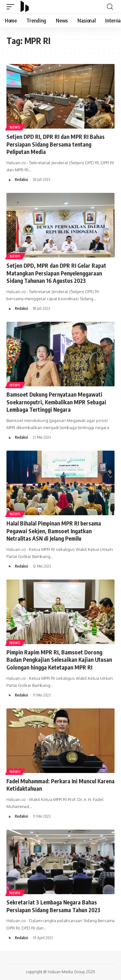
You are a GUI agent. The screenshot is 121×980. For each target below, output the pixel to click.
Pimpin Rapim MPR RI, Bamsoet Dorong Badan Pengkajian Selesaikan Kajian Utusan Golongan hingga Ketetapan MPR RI (59, 660)
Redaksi (21, 180)
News (15, 127)
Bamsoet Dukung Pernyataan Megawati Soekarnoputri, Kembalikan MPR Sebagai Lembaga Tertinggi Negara (56, 402)
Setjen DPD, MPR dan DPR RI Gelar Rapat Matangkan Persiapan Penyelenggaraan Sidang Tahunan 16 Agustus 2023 (56, 273)
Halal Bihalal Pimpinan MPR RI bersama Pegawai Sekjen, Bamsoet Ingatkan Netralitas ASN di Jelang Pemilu (54, 531)
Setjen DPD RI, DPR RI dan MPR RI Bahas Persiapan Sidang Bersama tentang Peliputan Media (55, 144)
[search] (110, 7)
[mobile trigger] (12, 7)
